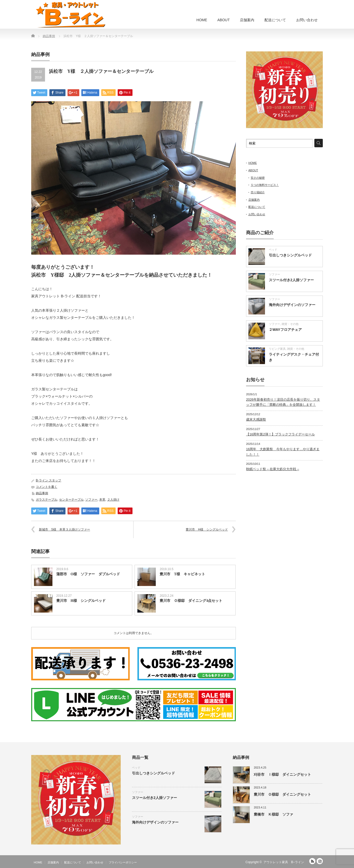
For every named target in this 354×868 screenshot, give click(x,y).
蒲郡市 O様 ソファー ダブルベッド (88, 574)
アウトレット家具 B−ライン (284, 862)
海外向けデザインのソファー (292, 305)
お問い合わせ (307, 20)
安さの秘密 (258, 178)
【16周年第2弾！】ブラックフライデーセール (280, 434)
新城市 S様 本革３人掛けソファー (64, 529)
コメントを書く (47, 487)
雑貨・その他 (290, 324)
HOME (202, 20)
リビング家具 (277, 349)
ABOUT (224, 20)
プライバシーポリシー (123, 862)
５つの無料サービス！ (265, 185)
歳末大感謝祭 (256, 419)
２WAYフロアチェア (285, 330)
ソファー (91, 500)
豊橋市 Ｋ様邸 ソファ (273, 814)
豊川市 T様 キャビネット (182, 574)
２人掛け (113, 500)
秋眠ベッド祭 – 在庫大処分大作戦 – (273, 469)
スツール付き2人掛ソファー (291, 280)
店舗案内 (247, 20)
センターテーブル (71, 500)
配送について (275, 20)
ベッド (273, 250)
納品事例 (42, 493)
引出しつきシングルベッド (290, 255)
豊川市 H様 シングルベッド (207, 529)
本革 (102, 500)
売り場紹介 (258, 192)
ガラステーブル (47, 500)
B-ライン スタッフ (48, 480)
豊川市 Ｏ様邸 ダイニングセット (282, 794)
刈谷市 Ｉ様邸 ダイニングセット (282, 774)
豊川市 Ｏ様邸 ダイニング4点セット (191, 601)
